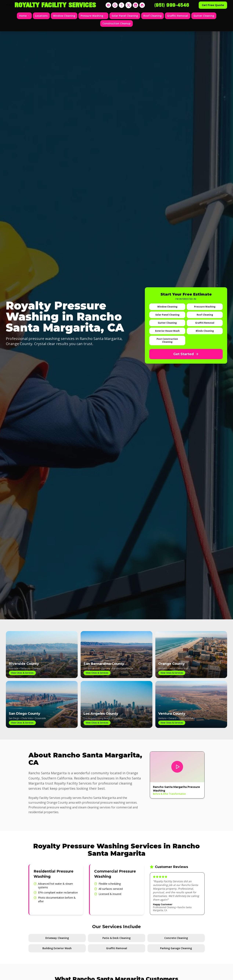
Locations (41, 16)
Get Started (186, 354)
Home (24, 16)
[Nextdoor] (142, 5)
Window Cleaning (64, 16)
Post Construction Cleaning (167, 340)
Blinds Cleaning (205, 331)
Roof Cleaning (152, 16)
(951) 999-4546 (172, 5)
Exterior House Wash (167, 331)
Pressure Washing (93, 16)
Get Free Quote (213, 5)
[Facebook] (108, 5)
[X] (129, 5)
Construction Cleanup (116, 23)
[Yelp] (122, 5)
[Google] (115, 5)
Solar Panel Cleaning (125, 16)
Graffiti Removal (178, 16)
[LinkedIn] (136, 5)
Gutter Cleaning (204, 16)
